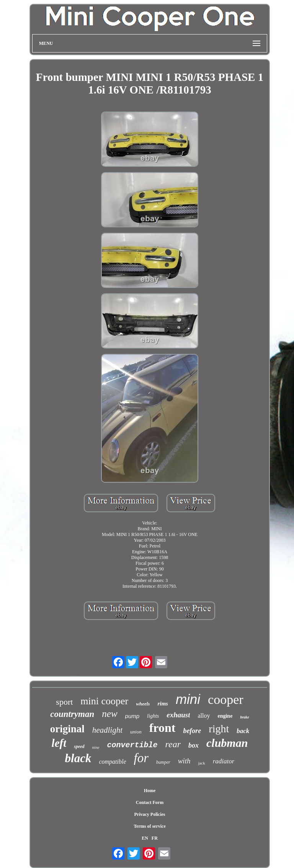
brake (244, 717)
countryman (72, 714)
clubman (227, 743)
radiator (224, 761)
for (141, 758)
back (243, 731)
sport (64, 702)
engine (225, 716)
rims (163, 704)
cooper (226, 699)
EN (145, 838)
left (59, 743)
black (78, 758)
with (184, 761)
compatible (112, 762)
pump (132, 716)
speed (79, 746)
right (219, 729)
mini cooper (104, 701)
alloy (204, 716)
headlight (107, 730)
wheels (143, 704)
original (67, 729)
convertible (132, 745)
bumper (163, 762)
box (194, 745)
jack (201, 763)
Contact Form (150, 802)
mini (188, 699)
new (109, 714)
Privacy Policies (149, 814)
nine (96, 747)
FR (155, 838)
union (136, 732)
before (192, 731)
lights (153, 716)
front (163, 728)
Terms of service (150, 826)
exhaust (178, 715)
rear (173, 744)
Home (150, 791)
